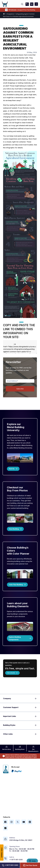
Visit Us (13, 469)
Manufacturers (33, 749)
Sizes (20, 748)
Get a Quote (12, 673)
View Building (15, 529)
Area (7, 748)
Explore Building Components (20, 638)
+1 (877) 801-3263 (10, 865)
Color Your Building (17, 585)
